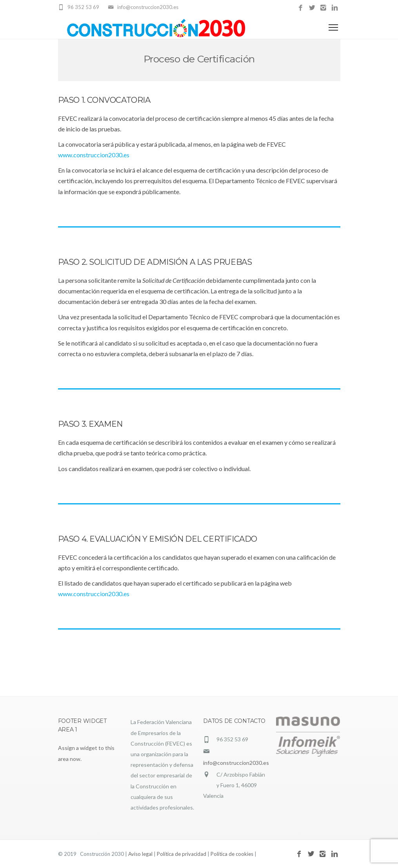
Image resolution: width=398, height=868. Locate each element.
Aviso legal (140, 854)
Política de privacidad (182, 854)
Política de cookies (232, 854)
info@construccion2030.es (236, 763)
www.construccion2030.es (94, 155)
